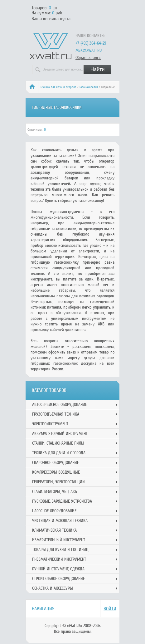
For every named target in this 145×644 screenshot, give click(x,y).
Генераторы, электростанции (58, 482)
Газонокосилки (89, 87)
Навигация (43, 609)
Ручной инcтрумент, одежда (58, 569)
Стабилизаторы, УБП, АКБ (55, 492)
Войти (110, 609)
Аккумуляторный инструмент (60, 434)
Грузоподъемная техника (56, 414)
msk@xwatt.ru (89, 50)
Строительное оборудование (58, 579)
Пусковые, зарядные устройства (62, 501)
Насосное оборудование (54, 511)
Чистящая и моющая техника (60, 521)
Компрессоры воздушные (56, 472)
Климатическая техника (54, 530)
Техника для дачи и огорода (58, 87)
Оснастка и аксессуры (53, 588)
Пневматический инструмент (59, 559)
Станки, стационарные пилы (58, 443)
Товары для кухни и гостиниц (60, 550)
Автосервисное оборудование (60, 405)
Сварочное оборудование (56, 463)
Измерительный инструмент (59, 540)
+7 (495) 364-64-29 (91, 43)
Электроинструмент (50, 424)
